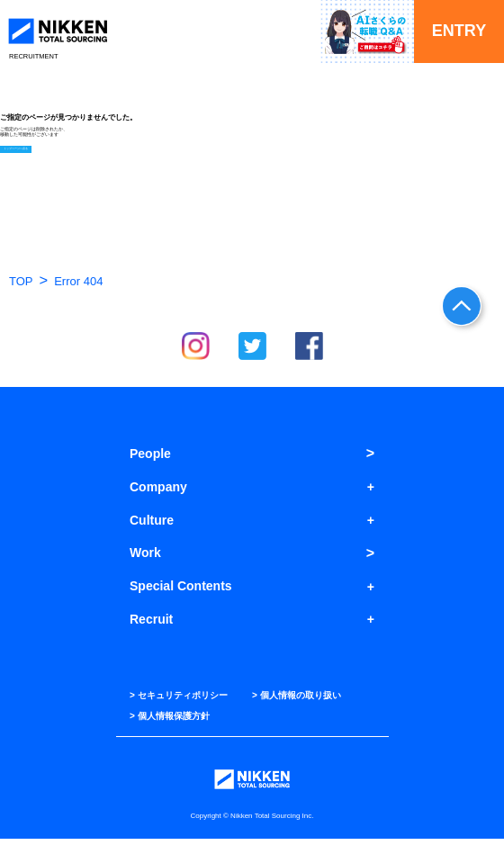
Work (145, 560)
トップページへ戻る (22, 154)
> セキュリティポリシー (179, 701)
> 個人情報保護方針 (170, 722)
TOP (21, 288)
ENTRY (459, 31)
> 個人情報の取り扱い (297, 701)
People (150, 460)
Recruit (151, 625)
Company (158, 493)
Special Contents (181, 592)
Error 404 (78, 288)
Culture (152, 526)
